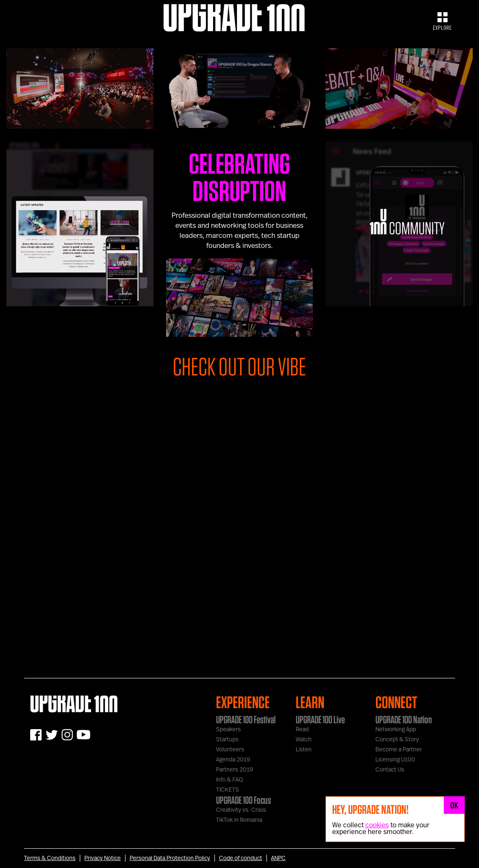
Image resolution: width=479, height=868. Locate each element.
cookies (377, 825)
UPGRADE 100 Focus (243, 800)
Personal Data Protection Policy (170, 858)
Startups (227, 740)
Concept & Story (397, 740)
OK (454, 805)
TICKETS (228, 790)
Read (302, 730)
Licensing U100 (395, 760)
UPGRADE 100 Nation (404, 719)
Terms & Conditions (50, 858)
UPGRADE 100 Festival (246, 719)
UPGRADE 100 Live (320, 719)
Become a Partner (399, 750)
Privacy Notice (103, 858)
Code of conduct (241, 858)
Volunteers (230, 750)
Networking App (396, 730)
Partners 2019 (234, 770)
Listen (304, 750)
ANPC (278, 858)
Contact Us (390, 770)
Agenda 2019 (233, 760)
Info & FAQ (229, 780)
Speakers (228, 730)
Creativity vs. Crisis (241, 810)
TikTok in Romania (239, 820)
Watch (304, 740)
